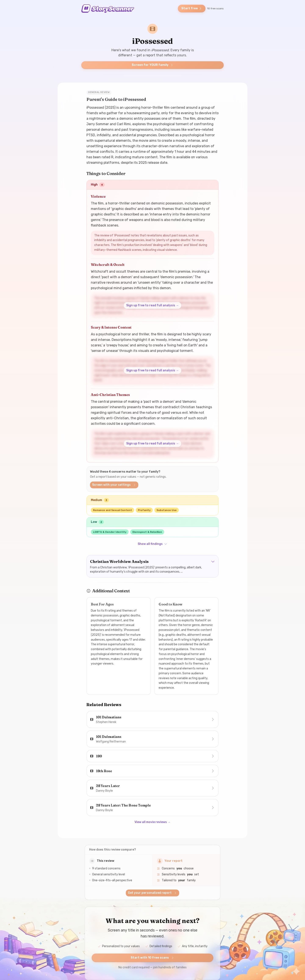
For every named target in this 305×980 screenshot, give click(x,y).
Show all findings (152, 544)
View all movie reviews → (152, 822)
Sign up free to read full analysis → (152, 305)
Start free (192, 8)
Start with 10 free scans (152, 958)
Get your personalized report (152, 893)
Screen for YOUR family (153, 65)
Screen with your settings (114, 485)
